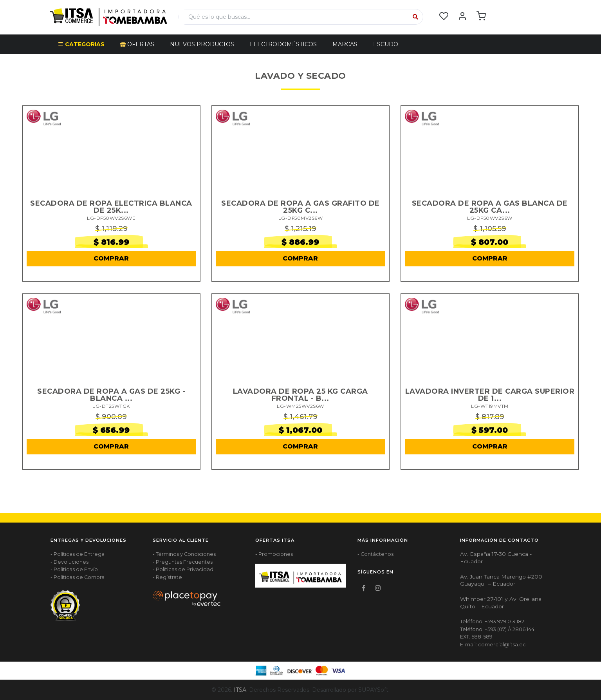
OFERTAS (137, 44)
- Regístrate (167, 577)
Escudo (386, 44)
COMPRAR (111, 258)
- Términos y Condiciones (184, 554)
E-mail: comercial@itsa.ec (493, 645)
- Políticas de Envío (74, 569)
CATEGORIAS (81, 44)
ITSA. (241, 690)
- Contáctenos (375, 554)
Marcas (345, 44)
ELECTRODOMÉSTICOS (283, 44)
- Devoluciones (69, 562)
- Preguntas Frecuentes (183, 562)
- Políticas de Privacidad (183, 569)
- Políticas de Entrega (78, 554)
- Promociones (274, 554)
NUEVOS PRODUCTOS (202, 44)
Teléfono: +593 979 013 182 (492, 621)
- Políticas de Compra (78, 577)
